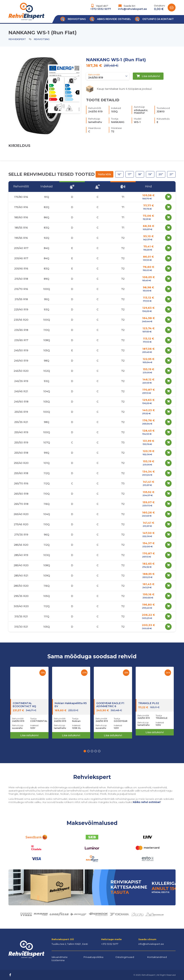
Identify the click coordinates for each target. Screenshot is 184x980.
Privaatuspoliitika (93, 957)
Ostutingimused (125, 957)
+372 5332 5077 (101, 9)
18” (140, 174)
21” (171, 174)
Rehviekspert (17, 39)
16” (119, 174)
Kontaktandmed (157, 957)
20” (161, 174)
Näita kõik (104, 174)
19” (150, 174)
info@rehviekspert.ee (132, 9)
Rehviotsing (42, 39)
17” (130, 174)
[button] (85, 751)
